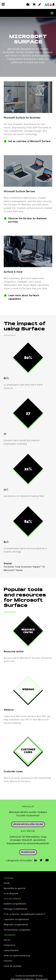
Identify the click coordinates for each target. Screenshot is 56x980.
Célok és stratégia (13, 966)
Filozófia (8, 961)
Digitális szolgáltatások (15, 904)
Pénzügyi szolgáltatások (16, 909)
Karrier (7, 940)
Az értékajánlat (11, 893)
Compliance (9, 945)
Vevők (7, 883)
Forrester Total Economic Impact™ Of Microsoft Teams (24, 568)
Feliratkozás (28, 852)
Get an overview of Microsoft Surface (29, 141)
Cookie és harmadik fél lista (29, 976)
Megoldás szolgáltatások (16, 924)
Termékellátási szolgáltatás (17, 930)
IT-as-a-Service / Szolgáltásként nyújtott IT (24, 914)
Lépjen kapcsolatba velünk (28, 824)
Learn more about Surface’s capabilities (24, 297)
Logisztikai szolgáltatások (16, 919)
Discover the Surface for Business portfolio (27, 220)
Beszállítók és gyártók (15, 888)
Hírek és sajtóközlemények (17, 956)
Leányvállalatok (11, 950)
